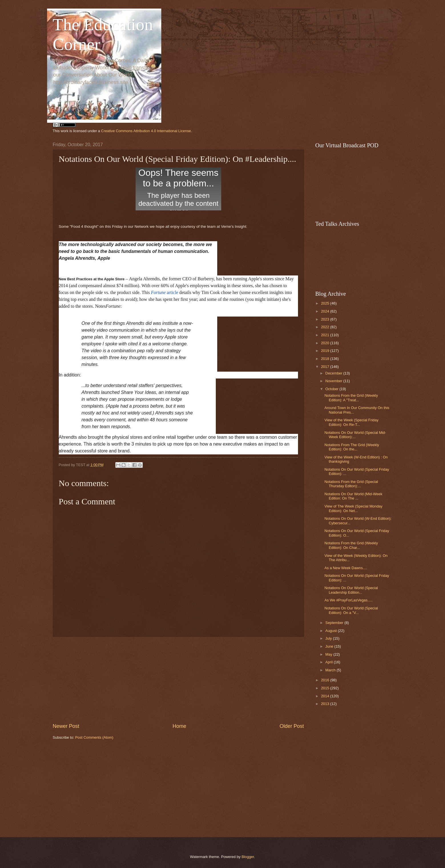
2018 (325, 359)
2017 (325, 367)
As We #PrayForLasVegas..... (349, 600)
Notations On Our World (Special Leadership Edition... (351, 590)
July (329, 638)
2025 (325, 303)
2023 (325, 319)
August (332, 631)
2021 (325, 335)
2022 (325, 327)
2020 (325, 343)
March (331, 670)
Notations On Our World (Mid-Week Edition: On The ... (354, 496)
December (334, 373)
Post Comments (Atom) (94, 737)
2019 (325, 351)
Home (179, 726)
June (330, 646)
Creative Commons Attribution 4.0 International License (146, 131)
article (165, 292)
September (335, 623)
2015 (325, 688)
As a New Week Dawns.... (346, 568)
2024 (325, 311)
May (329, 654)
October (332, 389)
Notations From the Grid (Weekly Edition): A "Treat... (351, 398)
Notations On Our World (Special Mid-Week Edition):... (355, 435)
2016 (325, 680)
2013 (325, 704)
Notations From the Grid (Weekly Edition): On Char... (351, 545)
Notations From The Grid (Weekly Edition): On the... (352, 447)
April (330, 662)
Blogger (248, 857)
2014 (325, 696)
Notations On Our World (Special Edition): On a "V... (351, 610)
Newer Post (66, 726)
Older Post (292, 726)
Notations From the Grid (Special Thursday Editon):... (351, 484)
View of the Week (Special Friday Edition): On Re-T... (352, 422)
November (334, 381)
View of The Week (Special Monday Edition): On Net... (354, 508)
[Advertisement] (178, 680)
